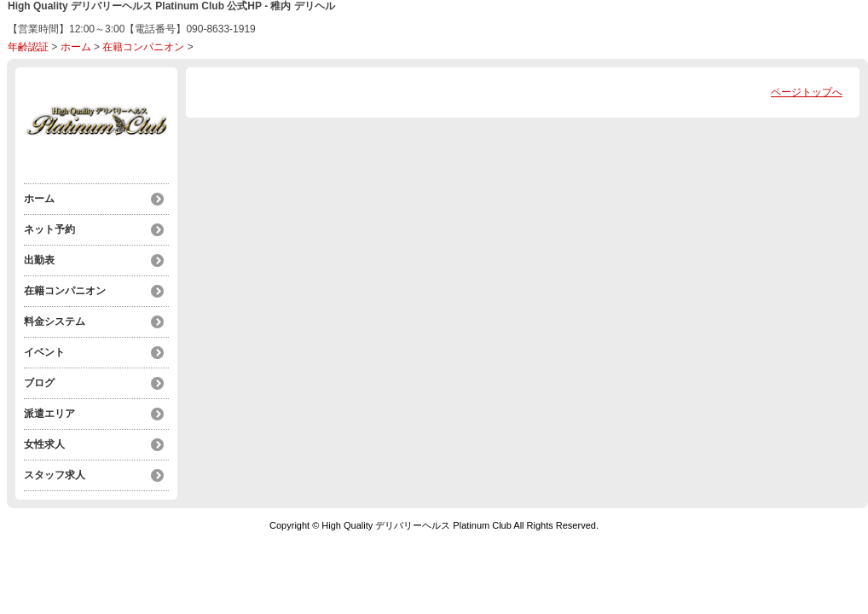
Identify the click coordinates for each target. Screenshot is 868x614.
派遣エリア (49, 414)
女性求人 (44, 444)
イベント (44, 352)
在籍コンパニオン (143, 47)
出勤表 (39, 260)
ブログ (39, 383)
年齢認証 (28, 47)
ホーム (76, 47)
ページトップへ (807, 92)
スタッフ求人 (55, 475)
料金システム (55, 321)
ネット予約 (49, 229)
